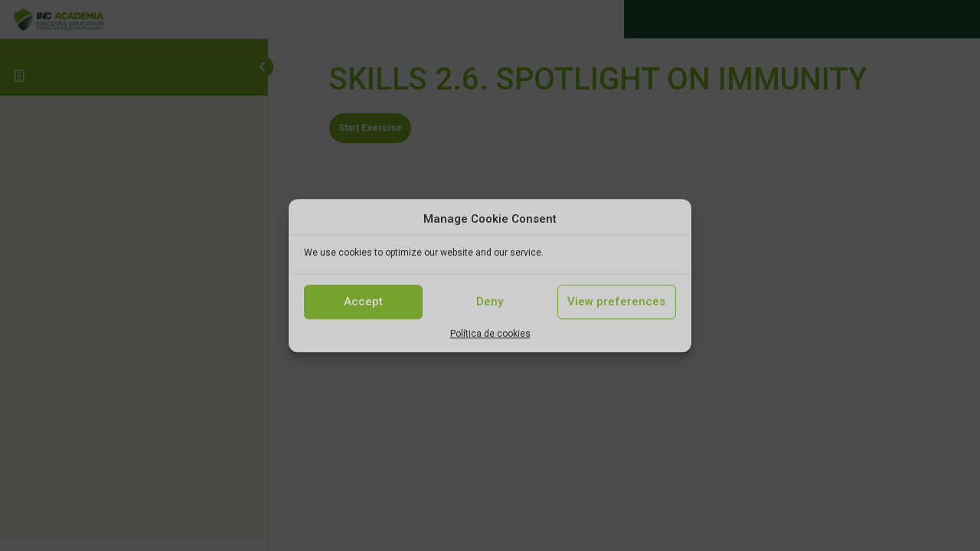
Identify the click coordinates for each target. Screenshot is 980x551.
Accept (363, 302)
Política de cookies (490, 334)
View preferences (616, 302)
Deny (490, 302)
